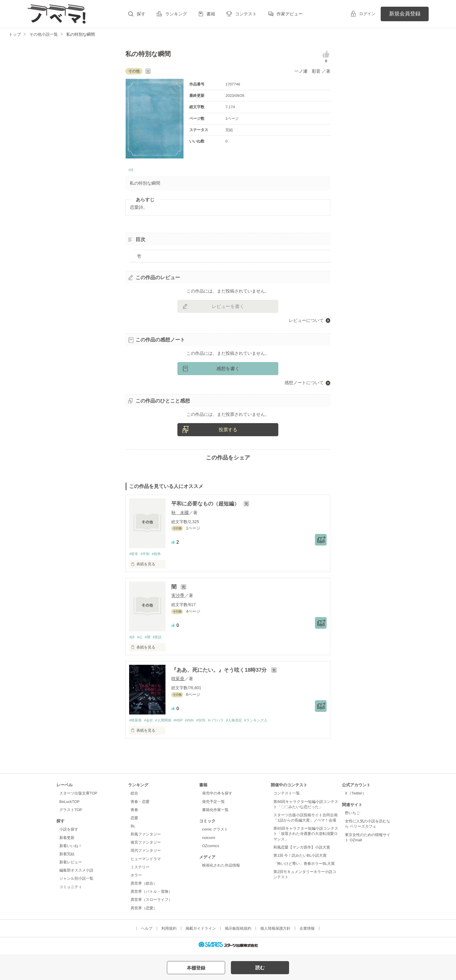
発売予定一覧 (213, 804)
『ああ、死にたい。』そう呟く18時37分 (220, 672)
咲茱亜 (178, 681)
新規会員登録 (405, 14)
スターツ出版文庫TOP (78, 796)
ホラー (136, 878)
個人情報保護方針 (275, 931)
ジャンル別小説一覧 (76, 881)
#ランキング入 (269, 723)
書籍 (211, 14)
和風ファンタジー (146, 837)
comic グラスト (215, 832)
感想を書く (228, 370)
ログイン (367, 14)
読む (260, 968)
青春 (134, 812)
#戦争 (159, 556)
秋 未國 (180, 514)
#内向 (196, 723)
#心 (141, 639)
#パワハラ (225, 723)
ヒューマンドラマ (146, 861)
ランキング (176, 14)
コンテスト (246, 14)
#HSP (183, 723)
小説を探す (69, 832)
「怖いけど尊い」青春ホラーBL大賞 (304, 866)
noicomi (209, 840)
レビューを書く (228, 308)
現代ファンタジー (146, 853)
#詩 (132, 171)
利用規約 (169, 931)
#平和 (147, 556)
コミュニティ (71, 889)
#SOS (209, 723)
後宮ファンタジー (146, 845)
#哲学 (134, 556)
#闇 (150, 639)
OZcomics (211, 848)
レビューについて (306, 322)
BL (133, 829)
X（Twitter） (356, 796)
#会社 (150, 723)
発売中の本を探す (217, 796)
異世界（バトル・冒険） (151, 894)
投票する (228, 431)
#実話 (160, 639)
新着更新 (67, 840)
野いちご (352, 816)
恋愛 (134, 821)
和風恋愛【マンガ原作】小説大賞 (302, 850)
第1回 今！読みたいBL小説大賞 (300, 858)
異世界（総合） (144, 886)
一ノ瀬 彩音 (308, 71)
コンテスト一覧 (287, 796)
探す (141, 14)
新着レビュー (71, 865)
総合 (134, 796)
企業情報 (307, 931)
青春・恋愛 (140, 804)
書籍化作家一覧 (215, 812)
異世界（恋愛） (144, 911)
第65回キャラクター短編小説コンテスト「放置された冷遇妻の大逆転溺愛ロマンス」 (306, 836)
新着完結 (67, 857)
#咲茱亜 (136, 723)
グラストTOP (71, 812)
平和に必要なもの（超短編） (206, 505)
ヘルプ (147, 931)
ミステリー (140, 870)
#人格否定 (245, 723)
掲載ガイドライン (201, 931)
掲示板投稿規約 (238, 931)
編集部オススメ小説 (76, 873)
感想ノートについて (304, 384)
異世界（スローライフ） (151, 903)
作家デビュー (290, 14)
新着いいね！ (71, 848)
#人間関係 (167, 723)
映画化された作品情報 (221, 868)
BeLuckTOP (70, 804)
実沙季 (178, 597)
